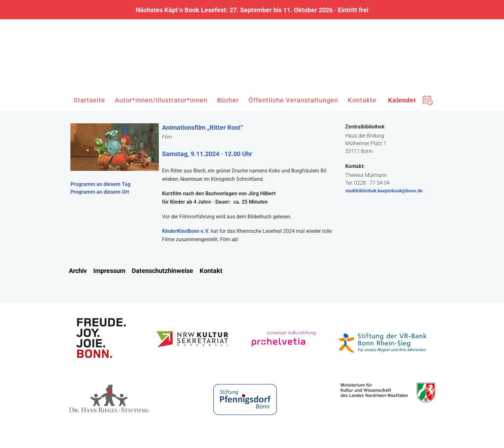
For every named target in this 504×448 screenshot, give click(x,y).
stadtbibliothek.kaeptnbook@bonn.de (384, 191)
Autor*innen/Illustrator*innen (161, 100)
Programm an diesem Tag (100, 184)
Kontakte (362, 100)
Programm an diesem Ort (100, 192)
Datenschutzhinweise (162, 271)
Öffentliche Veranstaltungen (293, 100)
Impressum (109, 271)
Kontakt (211, 271)
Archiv (78, 271)
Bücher (228, 100)
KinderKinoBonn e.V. (186, 231)
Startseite (89, 100)
